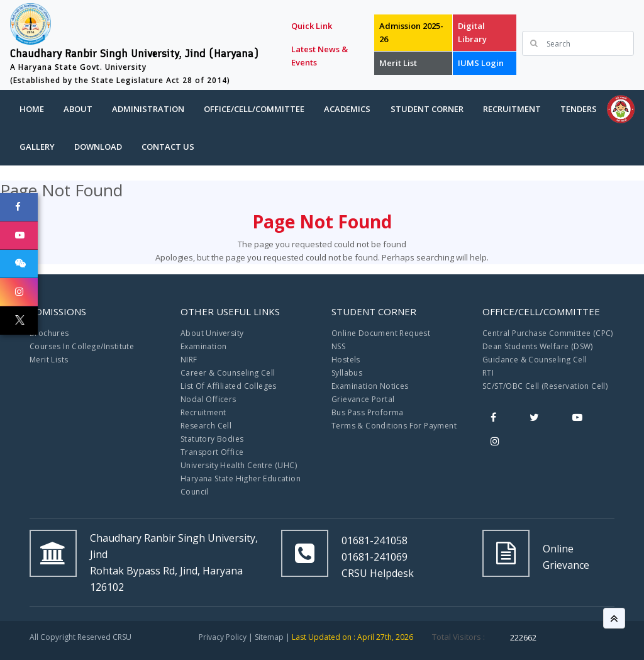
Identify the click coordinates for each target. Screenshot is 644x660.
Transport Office (212, 452)
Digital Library (472, 32)
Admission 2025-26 (411, 32)
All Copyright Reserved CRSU (80, 637)
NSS (338, 346)
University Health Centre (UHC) (239, 465)
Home (32, 109)
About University (212, 333)
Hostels (346, 360)
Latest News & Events (319, 56)
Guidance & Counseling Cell (535, 360)
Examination (203, 346)
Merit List (398, 63)
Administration (148, 109)
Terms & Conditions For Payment (394, 426)
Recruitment (512, 109)
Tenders (579, 109)
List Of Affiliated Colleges (229, 386)
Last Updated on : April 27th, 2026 (353, 637)
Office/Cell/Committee (254, 109)
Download (98, 147)
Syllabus (347, 373)
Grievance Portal (363, 399)
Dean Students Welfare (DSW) (538, 346)
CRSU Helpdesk (378, 573)
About (78, 109)
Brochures (49, 333)
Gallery (37, 147)
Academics (347, 109)
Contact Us (168, 147)
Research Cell (206, 426)
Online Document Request (381, 333)
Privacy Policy (223, 637)
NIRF (189, 360)
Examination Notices (370, 386)
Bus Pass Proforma (368, 412)
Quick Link (312, 26)
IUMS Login (481, 63)
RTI (488, 373)
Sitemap (269, 637)
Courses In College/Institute (82, 346)
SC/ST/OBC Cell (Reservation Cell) (545, 386)
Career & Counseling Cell (228, 373)
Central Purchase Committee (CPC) (548, 333)
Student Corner (427, 109)
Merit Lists (49, 360)
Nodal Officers (208, 399)
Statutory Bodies (212, 439)
